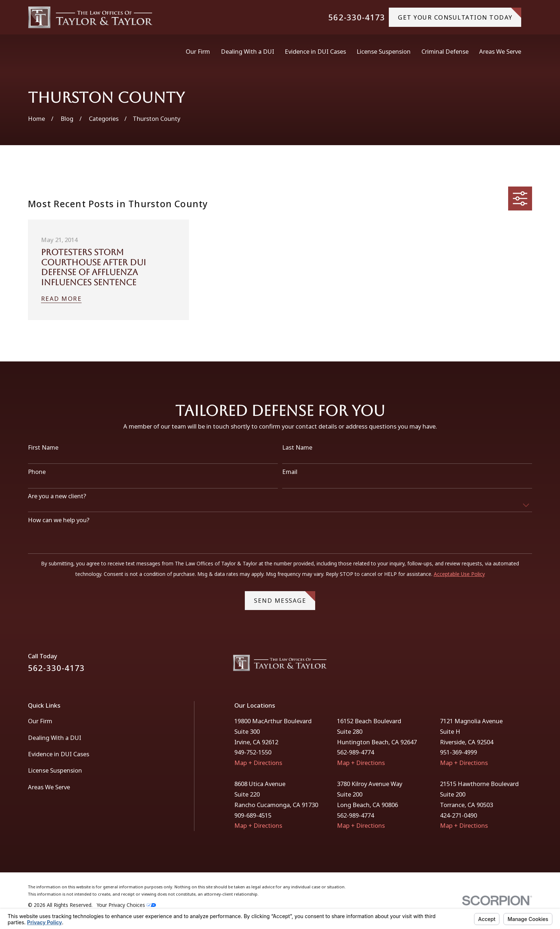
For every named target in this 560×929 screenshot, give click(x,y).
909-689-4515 (253, 815)
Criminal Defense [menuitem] (445, 51)
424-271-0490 (458, 815)
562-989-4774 (355, 752)
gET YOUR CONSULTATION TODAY (460, 14)
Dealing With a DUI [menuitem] (248, 51)
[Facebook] (509, 666)
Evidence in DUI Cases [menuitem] (315, 51)
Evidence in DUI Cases (59, 754)
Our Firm (40, 721)
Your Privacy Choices (126, 905)
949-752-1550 (253, 752)
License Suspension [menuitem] (384, 51)
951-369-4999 (458, 752)
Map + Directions (258, 763)
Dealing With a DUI (55, 738)
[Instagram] (528, 666)
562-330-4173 (357, 17)
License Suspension (55, 770)
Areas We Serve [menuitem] (500, 51)
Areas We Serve (49, 787)
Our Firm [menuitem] (198, 51)
